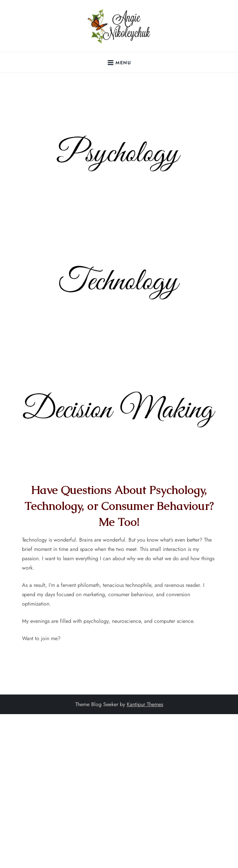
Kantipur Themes (145, 704)
